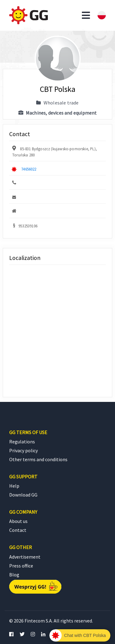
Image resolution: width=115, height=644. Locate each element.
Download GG (23, 495)
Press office (21, 566)
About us (18, 521)
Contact (18, 530)
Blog (14, 575)
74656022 (29, 169)
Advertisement (25, 557)
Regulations (22, 442)
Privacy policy (23, 450)
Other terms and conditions (38, 459)
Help (14, 486)
